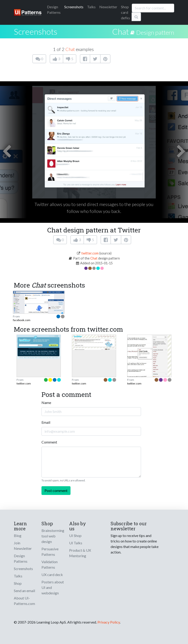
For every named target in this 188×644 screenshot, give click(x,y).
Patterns (54, 10)
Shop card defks (125, 12)
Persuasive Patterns (50, 552)
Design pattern (155, 32)
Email (46, 422)
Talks (91, 7)
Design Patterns (21, 558)
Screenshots (74, 7)
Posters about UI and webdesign (53, 587)
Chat (120, 31)
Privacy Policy (109, 622)
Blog (18, 535)
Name (46, 402)
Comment (49, 442)
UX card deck (52, 575)
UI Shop (75, 535)
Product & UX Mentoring (80, 553)
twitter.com (90, 253)
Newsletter (108, 7)
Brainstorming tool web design (53, 536)
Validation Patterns (50, 564)
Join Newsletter (23, 546)
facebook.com (22, 320)
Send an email (24, 591)
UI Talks (76, 543)
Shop (18, 583)
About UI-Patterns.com (24, 601)
